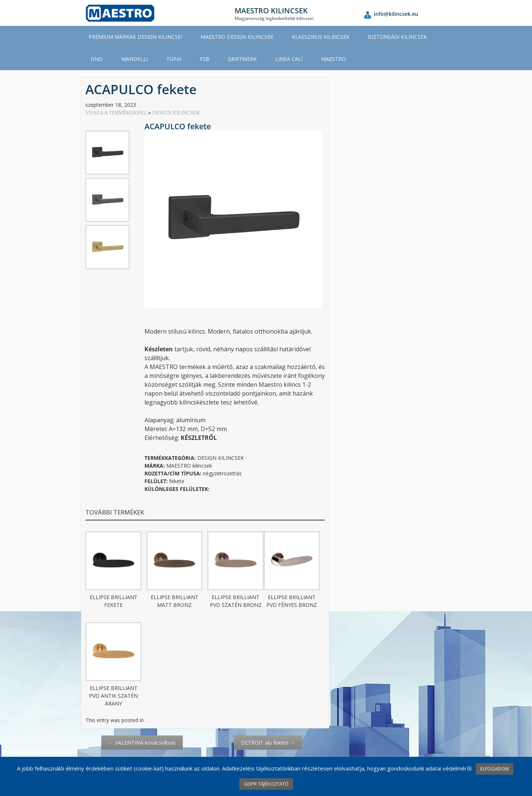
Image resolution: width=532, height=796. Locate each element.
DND (97, 59)
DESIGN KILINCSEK (176, 113)
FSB (205, 59)
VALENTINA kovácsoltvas (142, 743)
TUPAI (174, 59)
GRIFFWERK (242, 59)
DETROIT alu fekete (268, 743)
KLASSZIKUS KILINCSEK (321, 37)
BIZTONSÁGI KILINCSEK (397, 37)
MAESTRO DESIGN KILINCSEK (237, 37)
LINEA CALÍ (289, 59)
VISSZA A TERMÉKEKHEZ (117, 113)
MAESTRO (333, 59)
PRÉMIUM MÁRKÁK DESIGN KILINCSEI (135, 37)
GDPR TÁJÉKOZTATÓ (266, 784)
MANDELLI (134, 59)
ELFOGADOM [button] (495, 769)
